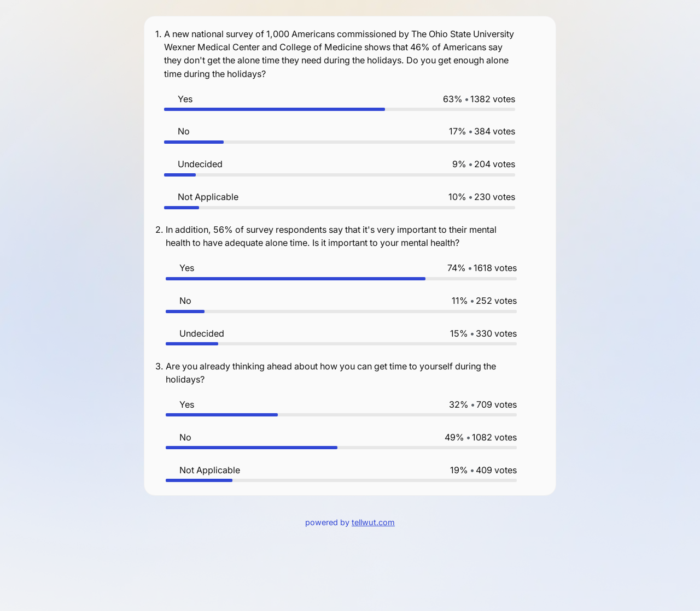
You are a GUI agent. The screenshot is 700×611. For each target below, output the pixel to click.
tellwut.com (373, 522)
